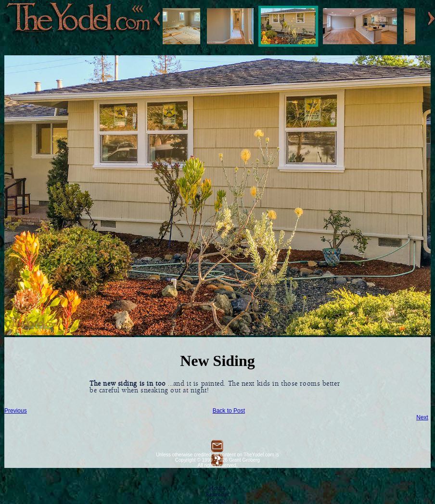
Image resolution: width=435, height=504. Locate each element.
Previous (16, 411)
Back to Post (229, 411)
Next (422, 417)
